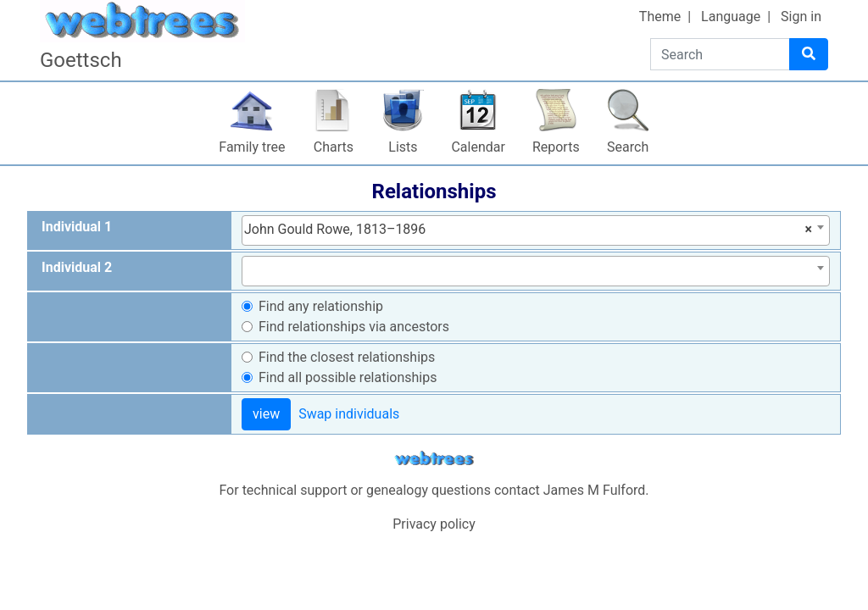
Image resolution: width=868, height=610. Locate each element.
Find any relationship (321, 306)
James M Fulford (595, 490)
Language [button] (731, 17)
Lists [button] (403, 147)
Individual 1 (77, 227)
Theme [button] (660, 17)
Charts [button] (334, 147)
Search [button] (628, 147)
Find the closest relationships (347, 357)
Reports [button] (556, 147)
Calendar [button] (478, 147)
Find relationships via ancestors (354, 327)
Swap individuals (349, 414)
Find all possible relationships (348, 377)
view (266, 414)
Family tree (252, 147)
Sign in (801, 17)
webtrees (434, 459)
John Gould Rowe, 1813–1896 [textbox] (528, 230)
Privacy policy (434, 524)
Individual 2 (77, 267)
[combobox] (536, 230)
